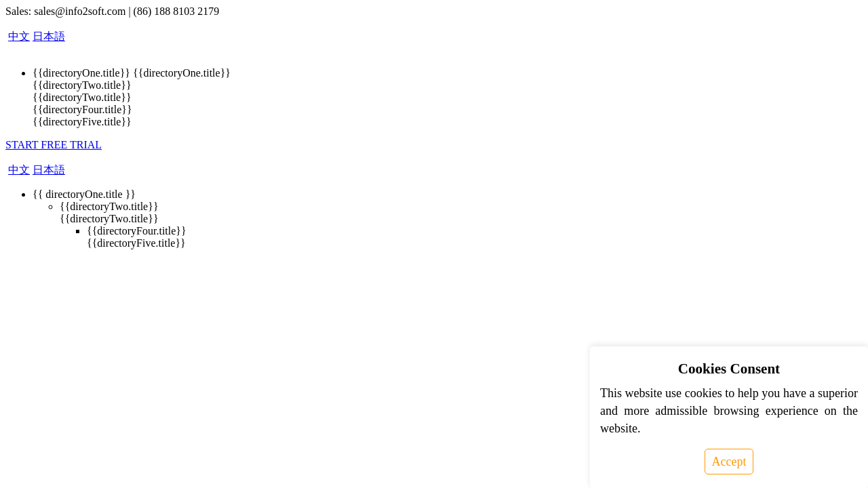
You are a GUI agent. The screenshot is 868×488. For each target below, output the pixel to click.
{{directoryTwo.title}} (82, 85)
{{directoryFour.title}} (82, 109)
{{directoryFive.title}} (82, 122)
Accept (729, 462)
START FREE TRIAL (54, 145)
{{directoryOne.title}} (81, 73)
